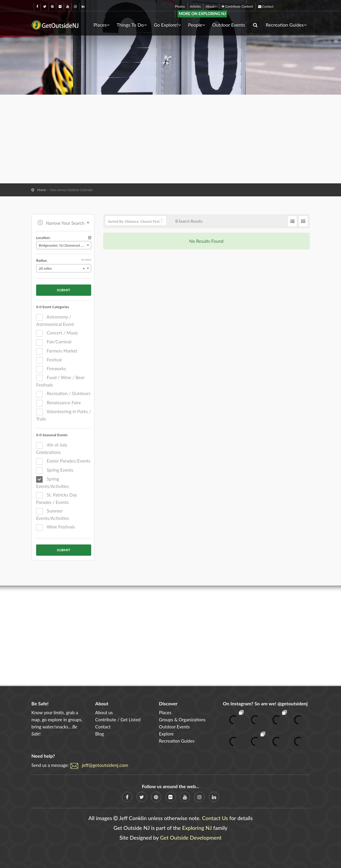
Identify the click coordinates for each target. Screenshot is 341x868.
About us (104, 712)
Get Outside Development (191, 838)
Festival (49, 360)
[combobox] (64, 245)
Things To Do (132, 25)
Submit (64, 290)
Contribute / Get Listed (118, 720)
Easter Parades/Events (63, 461)
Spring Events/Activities (53, 483)
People (197, 25)
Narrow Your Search (64, 222)
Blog (100, 734)
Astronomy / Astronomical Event (55, 320)
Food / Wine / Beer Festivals (60, 381)
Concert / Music (57, 333)
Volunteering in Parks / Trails (63, 415)
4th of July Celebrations (52, 448)
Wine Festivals (56, 527)
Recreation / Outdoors (63, 394)
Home (42, 190)
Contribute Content (237, 6)
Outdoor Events (229, 25)
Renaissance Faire (58, 403)
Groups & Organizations (182, 720)
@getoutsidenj (292, 703)
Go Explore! (167, 25)
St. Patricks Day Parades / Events (57, 498)
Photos (180, 6)
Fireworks (51, 369)
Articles (196, 6)
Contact (266, 6)
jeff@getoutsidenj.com (105, 765)
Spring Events (55, 471)
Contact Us (215, 818)
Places (102, 25)
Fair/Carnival (54, 342)
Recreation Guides (286, 25)
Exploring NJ (197, 828)
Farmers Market (57, 351)
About (211, 6)
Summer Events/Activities (53, 514)
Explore (166, 734)
